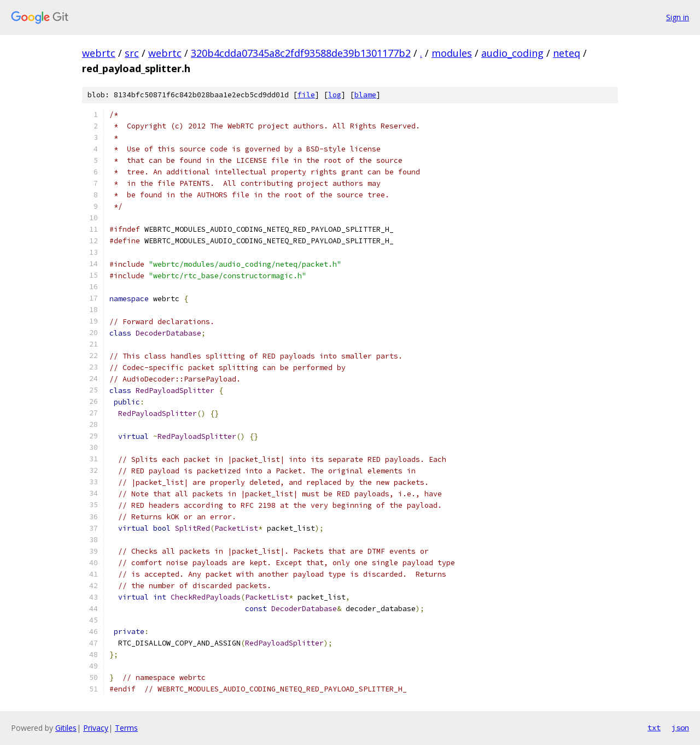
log (335, 95)
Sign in (678, 17)
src (132, 53)
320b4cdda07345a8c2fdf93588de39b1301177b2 (301, 53)
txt (654, 728)
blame (365, 95)
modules (452, 53)
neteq (567, 53)
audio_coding (512, 53)
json (680, 728)
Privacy (96, 728)
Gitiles (66, 728)
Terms (126, 728)
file (306, 95)
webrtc (99, 53)
